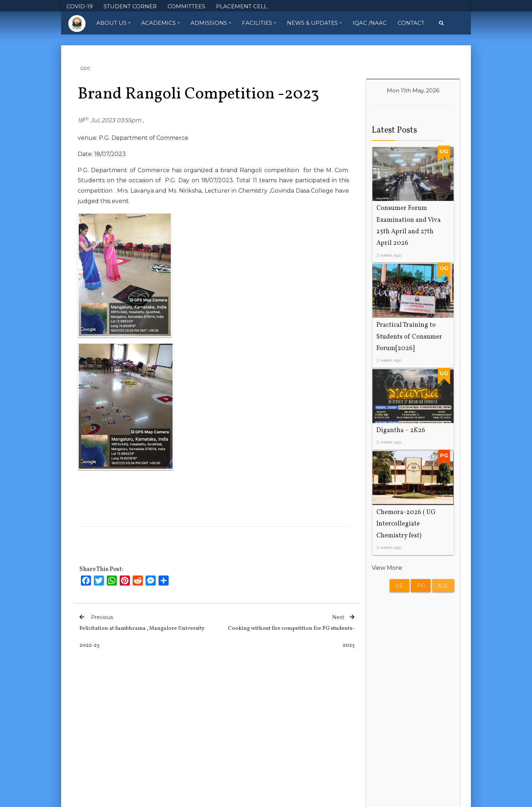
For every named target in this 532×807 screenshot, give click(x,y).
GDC (85, 68)
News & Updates (314, 23)
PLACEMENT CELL (242, 6)
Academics (160, 23)
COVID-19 (80, 6)
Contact (411, 23)
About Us (113, 23)
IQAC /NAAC (370, 23)
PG (421, 586)
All (443, 586)
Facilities (259, 23)
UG (400, 586)
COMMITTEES (186, 6)
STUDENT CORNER (130, 6)
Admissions (211, 23)
